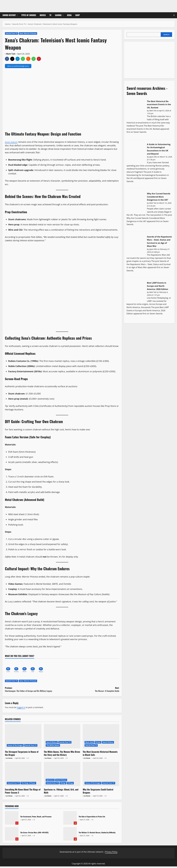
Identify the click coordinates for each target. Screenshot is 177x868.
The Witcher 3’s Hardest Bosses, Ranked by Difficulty (70, 835)
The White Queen (53, 747)
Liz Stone (9, 760)
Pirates (98, 744)
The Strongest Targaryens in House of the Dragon (22, 755)
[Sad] (36, 666)
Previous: (33, 691)
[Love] (9, 666)
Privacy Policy (111, 853)
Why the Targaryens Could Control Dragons (98, 793)
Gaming (58, 15)
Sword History (9, 15)
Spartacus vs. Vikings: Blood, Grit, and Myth (61, 793)
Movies (43, 15)
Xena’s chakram (13, 142)
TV (50, 15)
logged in (21, 709)
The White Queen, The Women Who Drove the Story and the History (62, 755)
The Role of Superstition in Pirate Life (70, 819)
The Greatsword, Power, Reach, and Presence (12, 819)
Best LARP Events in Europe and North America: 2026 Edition (158, 286)
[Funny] (18, 666)
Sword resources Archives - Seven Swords (147, 91)
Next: (91, 691)
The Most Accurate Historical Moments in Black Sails (100, 755)
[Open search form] (174, 15)
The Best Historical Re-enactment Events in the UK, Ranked (159, 104)
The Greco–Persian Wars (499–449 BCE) (12, 835)
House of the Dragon (15, 747)
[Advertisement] (145, 60)
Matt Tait (11, 54)
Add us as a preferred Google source (18, 66)
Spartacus (50, 782)
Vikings (63, 785)
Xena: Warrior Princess (28, 33)
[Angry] (45, 666)
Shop (77, 15)
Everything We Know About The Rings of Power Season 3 (23, 793)
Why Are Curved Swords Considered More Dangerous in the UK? (159, 197)
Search (166, 35)
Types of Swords (29, 15)
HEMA (69, 15)
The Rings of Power (28, 785)
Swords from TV (11, 33)
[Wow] (27, 666)
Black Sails (89, 744)
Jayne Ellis (153, 157)
